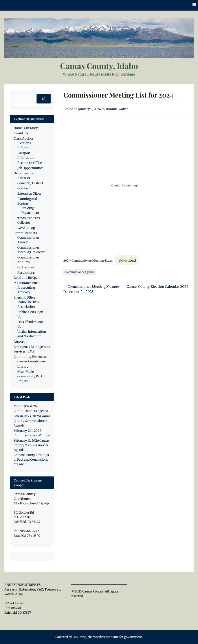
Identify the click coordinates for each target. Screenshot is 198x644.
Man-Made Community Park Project (30, 376)
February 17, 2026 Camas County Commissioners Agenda (32, 445)
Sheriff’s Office (24, 297)
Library (23, 367)
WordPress (101, 637)
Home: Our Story (26, 128)
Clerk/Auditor (24, 138)
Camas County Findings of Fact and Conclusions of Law (31, 459)
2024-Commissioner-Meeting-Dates (88, 260)
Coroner (23, 188)
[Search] (44, 99)
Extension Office (29, 194)
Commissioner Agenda (80, 272)
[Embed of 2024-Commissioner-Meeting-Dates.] (126, 185)
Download (127, 260)
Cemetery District (30, 183)
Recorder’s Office (30, 163)
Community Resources (30, 357)
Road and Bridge (26, 278)
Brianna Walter (117, 109)
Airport (19, 341)
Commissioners (25, 233)
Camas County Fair (31, 361)
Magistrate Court (26, 283)
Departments (23, 173)
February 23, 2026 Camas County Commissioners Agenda (32, 421)
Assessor (24, 178)
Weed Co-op (26, 228)
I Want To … (22, 133)
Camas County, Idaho (99, 66)
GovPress (79, 637)
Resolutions (26, 273)
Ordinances (26, 267)
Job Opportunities (30, 168)
